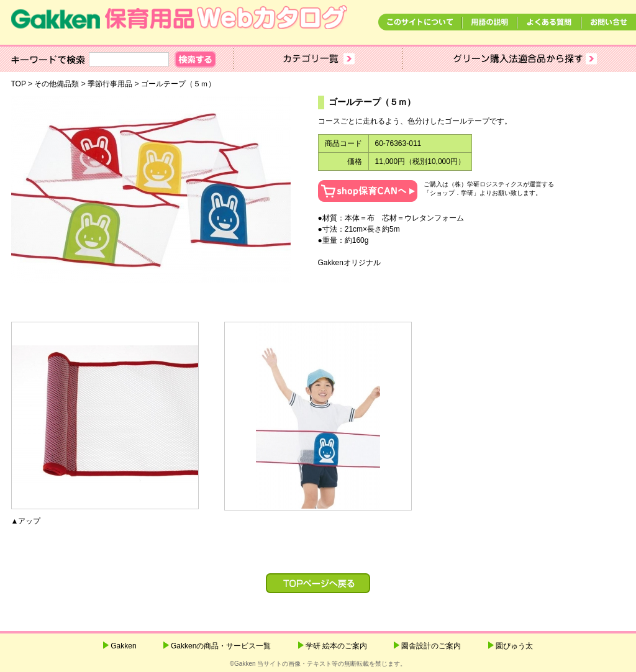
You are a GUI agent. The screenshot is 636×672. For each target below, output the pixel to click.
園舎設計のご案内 (431, 646)
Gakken (123, 646)
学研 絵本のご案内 (336, 646)
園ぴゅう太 (514, 646)
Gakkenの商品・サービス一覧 (221, 646)
